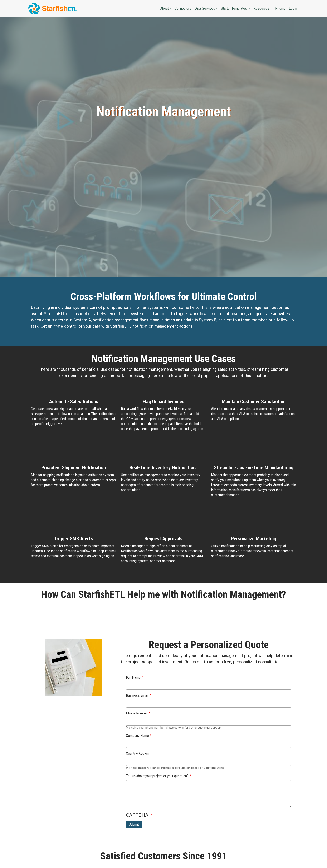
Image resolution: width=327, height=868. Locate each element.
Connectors (183, 8)
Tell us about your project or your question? (157, 776)
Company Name (137, 736)
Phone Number (137, 713)
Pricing (280, 8)
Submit (134, 824)
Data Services (205, 8)
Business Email (137, 695)
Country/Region (137, 754)
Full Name (133, 678)
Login (293, 8)
